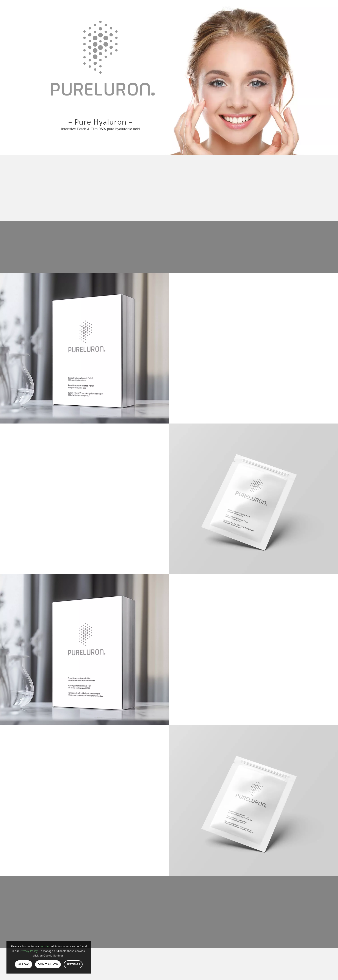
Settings (73, 964)
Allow (23, 964)
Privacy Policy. (29, 951)
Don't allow (48, 964)
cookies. (45, 946)
